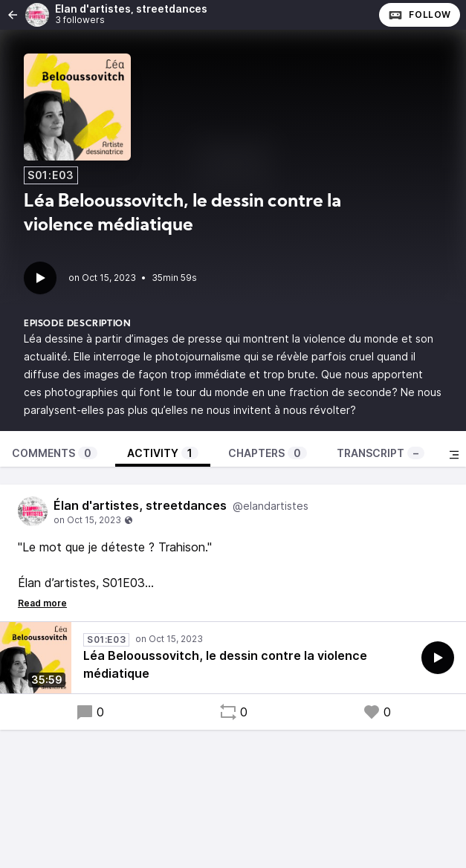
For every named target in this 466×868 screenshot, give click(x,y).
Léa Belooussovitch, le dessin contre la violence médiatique (225, 664)
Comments (55, 453)
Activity (163, 453)
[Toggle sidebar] (454, 455)
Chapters (268, 453)
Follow (420, 15)
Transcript (381, 453)
